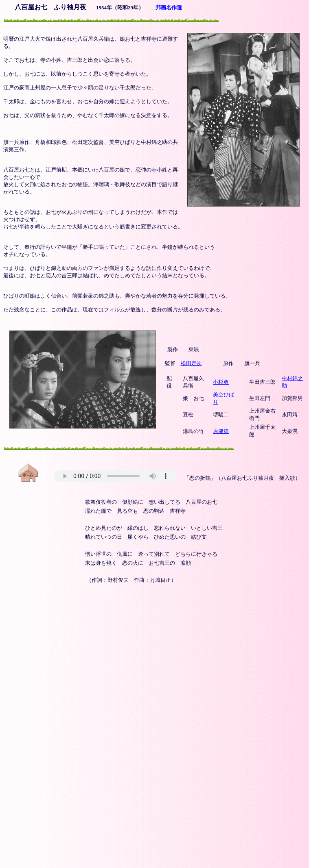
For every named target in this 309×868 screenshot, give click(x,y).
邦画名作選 (169, 8)
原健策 (221, 431)
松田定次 (191, 363)
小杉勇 (221, 382)
